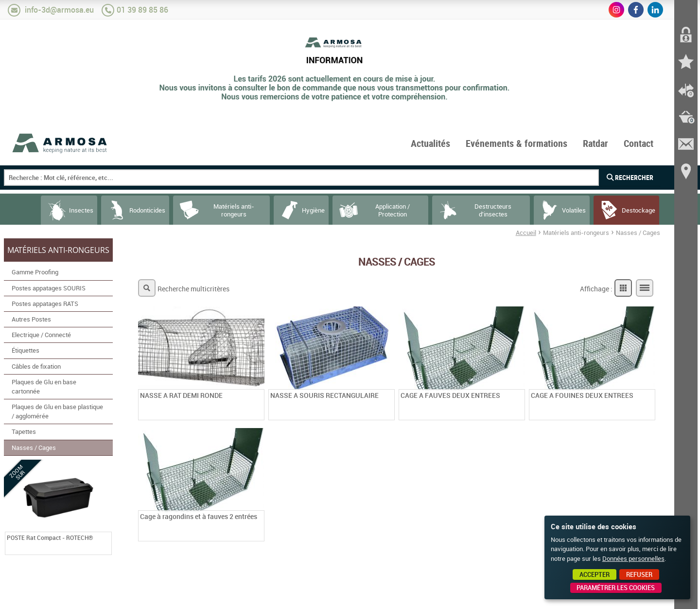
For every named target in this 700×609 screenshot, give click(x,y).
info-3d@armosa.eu (59, 10)
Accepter (595, 574)
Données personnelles (633, 558)
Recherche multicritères (193, 289)
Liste (645, 288)
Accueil (526, 233)
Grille (623, 288)
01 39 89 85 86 (142, 10)
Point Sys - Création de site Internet (510, 598)
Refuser (639, 574)
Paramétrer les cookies (616, 588)
